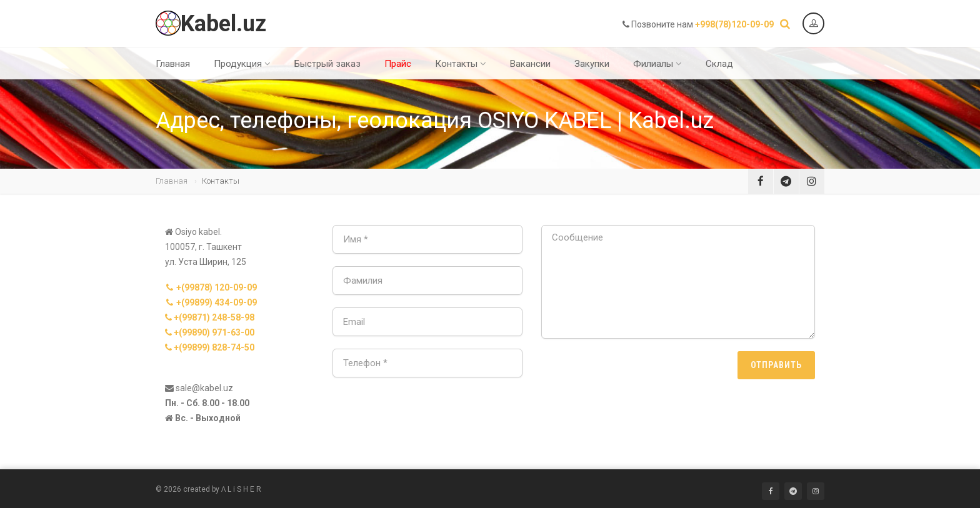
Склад (719, 64)
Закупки (592, 64)
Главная (173, 64)
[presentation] (636, 376)
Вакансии (530, 64)
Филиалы (657, 64)
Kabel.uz (211, 24)
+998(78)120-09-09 (734, 24)
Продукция (242, 64)
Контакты (461, 64)
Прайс (398, 64)
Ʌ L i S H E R (241, 489)
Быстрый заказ (327, 64)
